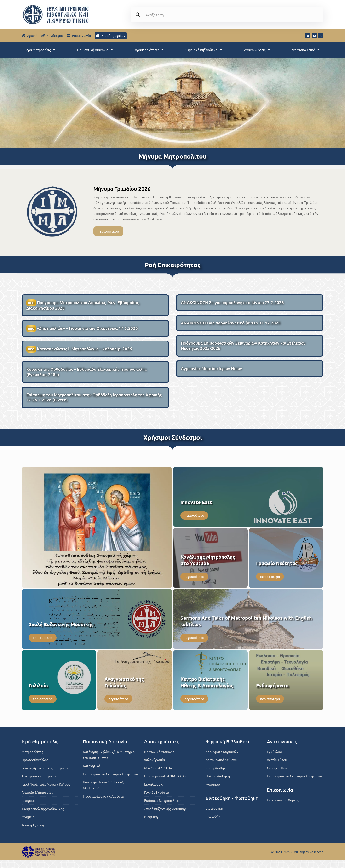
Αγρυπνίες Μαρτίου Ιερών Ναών (211, 374)
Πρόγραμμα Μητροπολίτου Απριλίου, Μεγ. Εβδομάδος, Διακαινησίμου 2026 (83, 307)
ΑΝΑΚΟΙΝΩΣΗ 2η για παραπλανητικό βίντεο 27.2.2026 (232, 304)
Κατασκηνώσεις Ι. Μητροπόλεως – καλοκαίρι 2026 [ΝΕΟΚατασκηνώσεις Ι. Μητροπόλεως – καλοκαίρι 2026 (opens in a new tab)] (79, 353)
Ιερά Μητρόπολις (40, 50)
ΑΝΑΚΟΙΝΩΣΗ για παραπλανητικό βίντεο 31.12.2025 (231, 326)
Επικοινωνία (280, 798)
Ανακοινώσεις (257, 50)
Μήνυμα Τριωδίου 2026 (122, 189)
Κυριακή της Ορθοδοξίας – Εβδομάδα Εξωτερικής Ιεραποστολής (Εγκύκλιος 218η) (86, 377)
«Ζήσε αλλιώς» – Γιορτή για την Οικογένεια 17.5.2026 (82, 332)
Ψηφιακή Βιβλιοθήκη (204, 50)
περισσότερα (108, 232)
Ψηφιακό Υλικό (306, 50)
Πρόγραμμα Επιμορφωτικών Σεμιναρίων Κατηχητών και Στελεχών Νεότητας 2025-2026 (243, 350)
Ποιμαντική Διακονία (95, 50)
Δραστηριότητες (149, 50)
